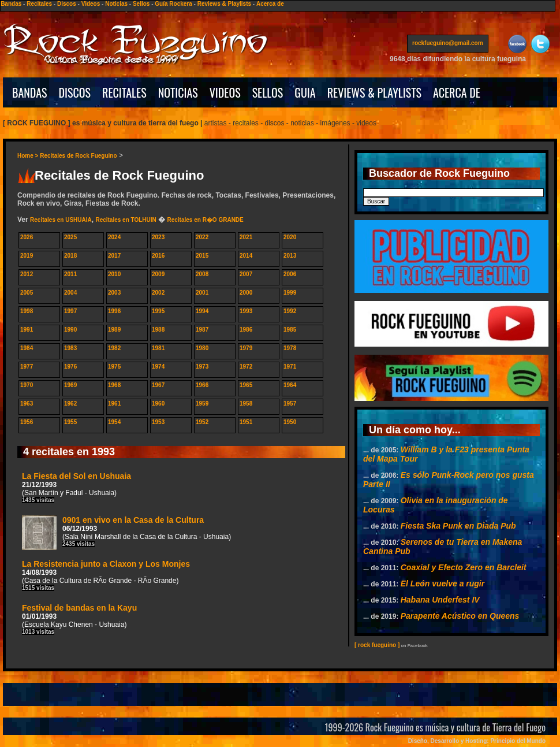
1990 (70, 330)
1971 (290, 367)
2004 (70, 293)
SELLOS (268, 92)
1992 (290, 311)
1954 (114, 422)
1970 (27, 385)
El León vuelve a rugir (443, 584)
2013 (290, 256)
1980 (202, 348)
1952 (202, 422)
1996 (114, 311)
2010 (114, 274)
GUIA (305, 92)
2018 (70, 256)
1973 (202, 367)
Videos (91, 4)
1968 (114, 385)
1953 (158, 422)
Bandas (11, 4)
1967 (158, 385)
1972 (246, 367)
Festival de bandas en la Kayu (79, 619)
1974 (158, 367)
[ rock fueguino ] (377, 645)
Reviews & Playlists (224, 4)
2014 (246, 256)
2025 (70, 237)
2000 (246, 293)
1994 (202, 311)
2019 (27, 256)
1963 (27, 404)
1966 (202, 385)
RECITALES (124, 92)
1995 (158, 311)
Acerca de (270, 4)
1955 (70, 422)
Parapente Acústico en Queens (460, 616)
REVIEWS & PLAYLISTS (374, 92)
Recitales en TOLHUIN (126, 220)
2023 (158, 237)
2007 (246, 274)
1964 (290, 385)
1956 (27, 422)
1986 (246, 330)
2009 (158, 274)
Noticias (116, 4)
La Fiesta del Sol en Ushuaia (76, 487)
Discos (67, 4)
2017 (114, 256)
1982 (114, 348)
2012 (27, 274)
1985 (290, 330)
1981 (158, 348)
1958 (246, 404)
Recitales (39, 4)
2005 (27, 293)
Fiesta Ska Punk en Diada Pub (458, 526)
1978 (290, 348)
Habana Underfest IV (440, 600)
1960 (158, 404)
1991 (27, 330)
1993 (246, 311)
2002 (158, 293)
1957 (290, 404)
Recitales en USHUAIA (61, 220)
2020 (290, 237)
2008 (202, 274)
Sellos (141, 4)
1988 (158, 330)
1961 (114, 404)
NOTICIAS (178, 92)
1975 (114, 367)
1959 (202, 404)
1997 (70, 311)
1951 (246, 422)
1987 (202, 330)
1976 (70, 367)
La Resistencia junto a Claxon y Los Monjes (106, 575)
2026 (27, 237)
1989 (114, 330)
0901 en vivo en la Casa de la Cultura (126, 533)
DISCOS (75, 92)
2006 (290, 274)
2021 (246, 237)
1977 (27, 367)
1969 (70, 385)
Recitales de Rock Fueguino (78, 156)
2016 (158, 256)
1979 (246, 348)
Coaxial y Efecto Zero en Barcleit (464, 567)
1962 (70, 404)
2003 (114, 293)
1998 (27, 311)
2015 (202, 256)
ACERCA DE (457, 92)
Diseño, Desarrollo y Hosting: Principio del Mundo (477, 741)
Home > (29, 156)
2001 (202, 293)
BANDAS (30, 92)
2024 (114, 237)
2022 (202, 237)
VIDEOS (225, 92)
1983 (70, 348)
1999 (290, 293)
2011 (70, 274)
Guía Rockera (173, 4)
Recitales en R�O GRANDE (205, 220)
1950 (290, 422)
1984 (27, 348)
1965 (246, 385)
